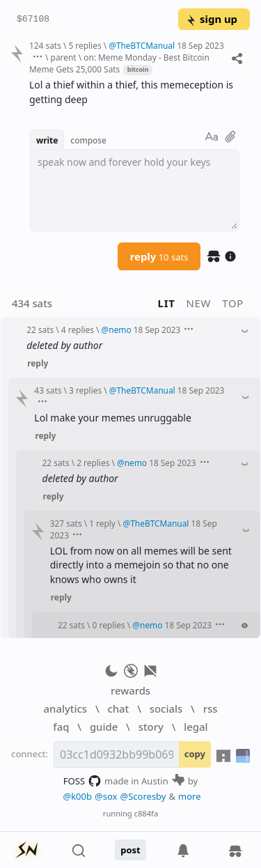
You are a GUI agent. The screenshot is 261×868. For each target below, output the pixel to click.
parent (64, 57)
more (190, 796)
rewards (130, 690)
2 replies (93, 463)
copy (195, 754)
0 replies (109, 625)
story (151, 727)
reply (159, 256)
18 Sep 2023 (200, 45)
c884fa (147, 813)
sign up (211, 19)
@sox (106, 796)
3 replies (85, 390)
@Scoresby (143, 796)
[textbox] (135, 190)
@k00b (77, 796)
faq (61, 727)
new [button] (199, 303)
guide (104, 727)
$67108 (33, 20)
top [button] (233, 303)
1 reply (102, 523)
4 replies (78, 330)
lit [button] (167, 303)
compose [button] (88, 140)
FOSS (82, 781)
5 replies (85, 45)
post (130, 850)
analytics (65, 708)
